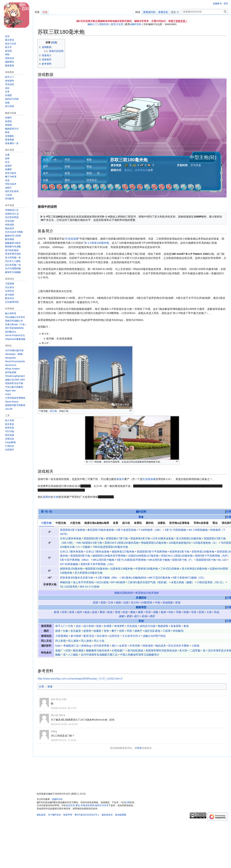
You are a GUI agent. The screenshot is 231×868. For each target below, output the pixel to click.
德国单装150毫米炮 (71, 569)
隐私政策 (41, 815)
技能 (99, 626)
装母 (72, 612)
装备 (141, 517)
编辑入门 (92, 24)
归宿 (68, 650)
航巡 (110, 612)
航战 (87, 612)
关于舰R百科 (54, 815)
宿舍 (106, 631)
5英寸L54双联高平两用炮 (131, 560)
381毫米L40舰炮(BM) (134, 578)
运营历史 (114, 636)
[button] (10, 450)
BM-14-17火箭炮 (90, 587)
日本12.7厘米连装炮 (98, 552)
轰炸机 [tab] (150, 523)
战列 (79, 612)
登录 (139, 748)
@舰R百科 (136, 24)
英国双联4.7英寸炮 (117, 538)
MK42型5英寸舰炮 (159, 560)
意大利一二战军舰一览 (192, 650)
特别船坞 (178, 631)
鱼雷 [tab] (116, 523)
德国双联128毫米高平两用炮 (109, 556)
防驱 (186, 612)
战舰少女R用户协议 (154, 636)
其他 (141, 621)
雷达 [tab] (215, 523)
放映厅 (138, 631)
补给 (171, 612)
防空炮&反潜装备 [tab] (179, 523)
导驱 (179, 612)
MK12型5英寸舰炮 (103, 560)
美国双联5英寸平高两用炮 (152, 552)
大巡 (209, 612)
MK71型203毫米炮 (159, 578)
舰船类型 (141, 607)
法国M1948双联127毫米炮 (143, 556)
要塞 (129, 616)
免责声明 (68, 815)
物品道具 (161, 646)
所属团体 (141, 598)
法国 (126, 603)
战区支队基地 (152, 631)
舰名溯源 (78, 650)
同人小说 (99, 641)
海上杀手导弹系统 (83, 582)
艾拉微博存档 (130, 636)
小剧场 (195, 646)
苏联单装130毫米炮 (203, 552)
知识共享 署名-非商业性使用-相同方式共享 (87, 805)
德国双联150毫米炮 (96, 569)
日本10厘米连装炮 (163, 538)
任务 (71, 626)
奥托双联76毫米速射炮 (101, 530)
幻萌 (128, 802)
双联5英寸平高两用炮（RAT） (213, 556)
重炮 (133, 612)
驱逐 (141, 612)
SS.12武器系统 (69, 587)
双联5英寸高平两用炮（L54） (98, 564)
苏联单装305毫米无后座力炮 (77, 578)
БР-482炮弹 (118, 582)
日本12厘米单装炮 (71, 538)
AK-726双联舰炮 (198, 530)
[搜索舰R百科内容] (205, 12)
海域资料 (119, 626)
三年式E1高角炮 (170, 569)
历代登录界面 (101, 646)
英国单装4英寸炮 (140, 538)
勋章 (58, 631)
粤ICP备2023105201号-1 (87, 815)
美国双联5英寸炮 (80, 556)
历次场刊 (102, 636)
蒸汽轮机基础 (135, 650)
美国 (95, 603)
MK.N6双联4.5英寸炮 (90, 543)
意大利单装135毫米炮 (194, 569)
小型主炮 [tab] (46, 523)
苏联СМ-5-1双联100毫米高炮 (122, 543)
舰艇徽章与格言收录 (98, 650)
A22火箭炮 (102, 582)
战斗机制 (89, 626)
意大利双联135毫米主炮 (89, 573)
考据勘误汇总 (71, 646)
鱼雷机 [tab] (138, 523)
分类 (41, 686)
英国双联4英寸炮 (93, 538)
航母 (57, 612)
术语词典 (135, 646)
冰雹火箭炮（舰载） (183, 582)
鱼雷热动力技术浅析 (147, 593)
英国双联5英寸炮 (206, 560)
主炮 (56, 497)
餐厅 (114, 631)
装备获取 (176, 626)
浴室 (122, 631)
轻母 (64, 612)
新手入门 (61, 626)
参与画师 (76, 636)
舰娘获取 (163, 626)
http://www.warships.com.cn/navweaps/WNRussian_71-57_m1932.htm (79, 679)
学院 (129, 631)
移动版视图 (121, 815)
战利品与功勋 (148, 626)
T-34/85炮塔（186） (150, 530)
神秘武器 (65, 582)
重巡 (102, 612)
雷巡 (118, 612)
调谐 (152, 616)
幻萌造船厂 (118, 650)
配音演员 (89, 636)
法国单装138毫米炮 (121, 569)
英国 (103, 603)
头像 (65, 631)
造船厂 (59, 650)
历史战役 (132, 626)
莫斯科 (47, 497)
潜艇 (156, 612)
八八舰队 (73, 655)
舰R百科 (141, 512)
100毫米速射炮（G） (206, 543)
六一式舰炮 (84, 547)
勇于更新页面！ (179, 21)
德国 (118, 603)
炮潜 (163, 612)
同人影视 (61, 641)
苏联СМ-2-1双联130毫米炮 (177, 556)
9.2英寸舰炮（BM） (107, 578)
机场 (144, 616)
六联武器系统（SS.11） (211, 582)
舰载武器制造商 (124, 593)
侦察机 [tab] (161, 523)
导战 (217, 612)
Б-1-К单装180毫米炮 (97, 243)
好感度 (108, 626)
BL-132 (222, 560)
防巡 (201, 612)
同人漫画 (73, 641)
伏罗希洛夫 (141, 170)
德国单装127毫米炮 (123, 552)
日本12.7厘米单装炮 (72, 552)
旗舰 (121, 616)
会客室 (123, 646)
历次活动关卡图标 (179, 646)
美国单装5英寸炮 (179, 552)
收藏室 (97, 631)
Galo (58, 646)
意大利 (135, 603)
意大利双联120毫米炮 (189, 538)
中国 (157, 603)
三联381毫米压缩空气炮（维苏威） (148, 582)
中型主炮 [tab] (61, 523)
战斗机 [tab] (126, 523)
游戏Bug (86, 646)
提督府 (87, 631)
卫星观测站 (62, 636)
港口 (137, 616)
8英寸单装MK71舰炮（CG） (189, 578)
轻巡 (125, 612)
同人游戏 (86, 641)
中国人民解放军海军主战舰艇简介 (140, 655)
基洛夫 (128, 170)
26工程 (53, 411)
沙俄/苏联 (147, 603)
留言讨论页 (117, 24)
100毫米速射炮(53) (180, 543)
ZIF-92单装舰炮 (69, 564)
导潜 (148, 612)
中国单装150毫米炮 (147, 569)
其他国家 (168, 603)
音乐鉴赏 (76, 631)
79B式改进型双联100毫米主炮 (110, 547)
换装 (186, 626)
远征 (78, 626)
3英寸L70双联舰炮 (175, 530)
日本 (111, 603)
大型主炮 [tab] (75, 523)
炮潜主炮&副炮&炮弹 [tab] (97, 523)
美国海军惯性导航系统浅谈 (161, 650)
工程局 (167, 631)
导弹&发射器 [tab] (201, 523)
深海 (178, 603)
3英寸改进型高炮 (126, 530)
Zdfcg (54, 731)
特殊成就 (148, 646)
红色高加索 (72, 239)
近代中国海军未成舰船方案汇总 (99, 655)
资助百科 (104, 24)
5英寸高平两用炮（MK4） (75, 560)
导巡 (194, 612)
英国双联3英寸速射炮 (73, 530)
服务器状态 (107, 815)
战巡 (95, 612)
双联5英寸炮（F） (183, 560)
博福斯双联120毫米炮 (154, 543)
